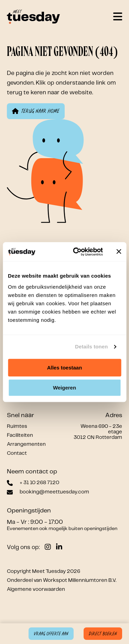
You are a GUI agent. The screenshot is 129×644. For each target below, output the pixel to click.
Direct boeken (103, 634)
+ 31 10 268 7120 (39, 483)
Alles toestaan (65, 368)
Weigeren (64, 388)
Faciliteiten (20, 435)
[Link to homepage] (33, 17)
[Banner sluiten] (119, 252)
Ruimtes (17, 426)
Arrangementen (26, 444)
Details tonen (91, 347)
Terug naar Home (36, 111)
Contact (17, 453)
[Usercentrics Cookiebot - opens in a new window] (76, 252)
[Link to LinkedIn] (59, 547)
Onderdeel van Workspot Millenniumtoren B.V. (62, 580)
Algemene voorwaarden (36, 589)
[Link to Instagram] (48, 547)
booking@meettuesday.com (54, 492)
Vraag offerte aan (51, 634)
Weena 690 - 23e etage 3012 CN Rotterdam (98, 432)
